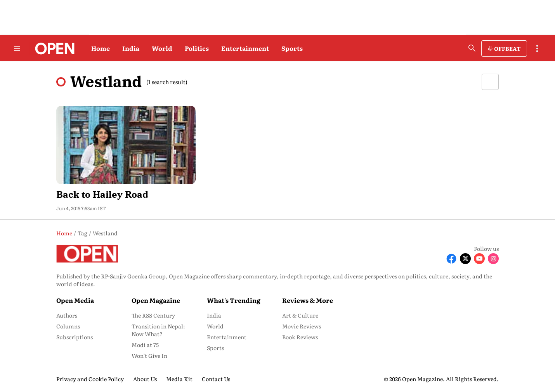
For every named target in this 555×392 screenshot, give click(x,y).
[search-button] (472, 48)
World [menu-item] (215, 326)
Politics (197, 48)
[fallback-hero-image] (126, 145)
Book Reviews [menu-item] (300, 337)
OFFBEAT (507, 48)
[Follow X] (465, 259)
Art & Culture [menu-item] (300, 315)
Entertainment (245, 48)
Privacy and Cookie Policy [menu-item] (90, 379)
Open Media (75, 300)
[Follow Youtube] (479, 259)
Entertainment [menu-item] (227, 337)
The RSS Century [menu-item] (153, 315)
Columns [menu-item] (68, 326)
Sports (292, 48)
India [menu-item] (214, 315)
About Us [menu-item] (145, 379)
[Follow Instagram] (493, 259)
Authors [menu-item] (67, 315)
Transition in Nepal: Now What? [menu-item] (158, 330)
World (162, 48)
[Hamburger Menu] (17, 48)
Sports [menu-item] (215, 348)
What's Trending (234, 300)
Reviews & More (308, 300)
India (131, 48)
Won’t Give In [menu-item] (149, 356)
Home (101, 48)
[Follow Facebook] (451, 259)
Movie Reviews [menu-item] (302, 326)
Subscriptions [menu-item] (75, 337)
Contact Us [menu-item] (216, 379)
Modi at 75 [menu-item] (145, 345)
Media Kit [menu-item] (179, 379)
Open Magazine (156, 300)
